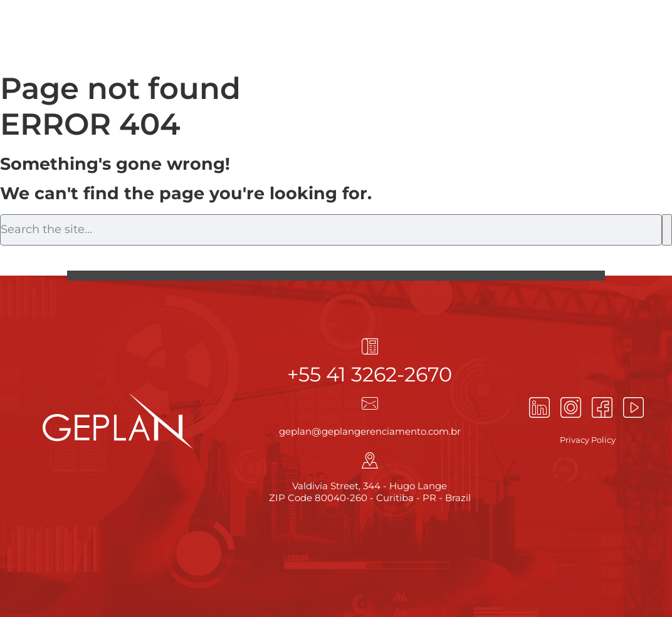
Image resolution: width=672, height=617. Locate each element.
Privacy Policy (588, 440)
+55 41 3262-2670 (370, 374)
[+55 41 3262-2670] (370, 346)
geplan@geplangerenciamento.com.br (370, 431)
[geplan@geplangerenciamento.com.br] (370, 403)
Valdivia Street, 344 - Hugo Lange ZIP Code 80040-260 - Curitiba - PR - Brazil (370, 492)
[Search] (667, 230)
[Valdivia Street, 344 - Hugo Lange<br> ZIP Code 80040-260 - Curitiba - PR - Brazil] (370, 460)
